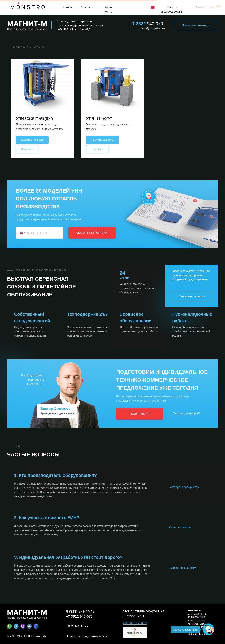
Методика (69, 7)
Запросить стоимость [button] (196, 25)
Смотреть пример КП (187, 413)
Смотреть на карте (135, 623)
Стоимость (87, 7)
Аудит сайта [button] (109, 9)
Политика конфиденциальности (87, 636)
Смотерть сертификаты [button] (184, 487)
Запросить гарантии (192, 296)
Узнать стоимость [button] (180, 527)
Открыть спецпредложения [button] (172, 9)
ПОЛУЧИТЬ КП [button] (140, 414)
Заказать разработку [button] (182, 568)
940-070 (146, 24)
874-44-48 (80, 611)
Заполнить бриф (205, 7)
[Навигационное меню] (218, 7)
